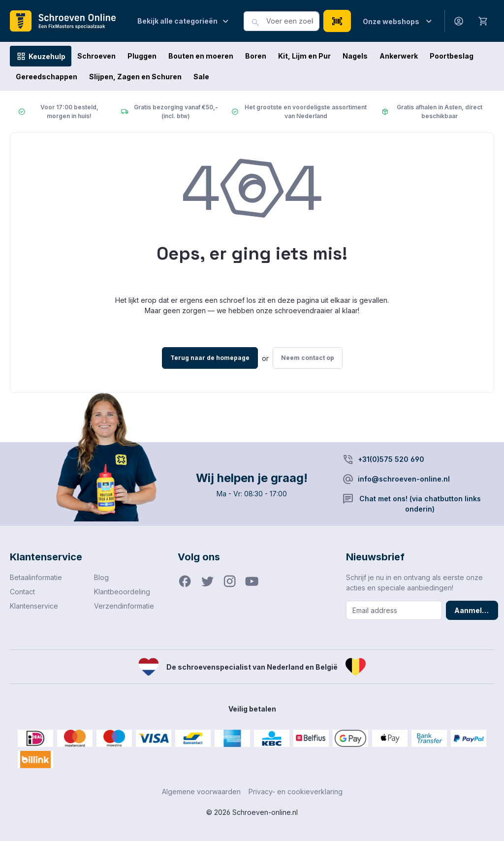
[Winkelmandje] (483, 21)
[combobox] (293, 21)
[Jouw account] (459, 21)
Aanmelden (475, 610)
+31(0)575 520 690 (391, 459)
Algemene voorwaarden (201, 792)
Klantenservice (34, 606)
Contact (22, 592)
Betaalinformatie (36, 577)
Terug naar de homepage (210, 358)
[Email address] (394, 610)
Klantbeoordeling (122, 592)
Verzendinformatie (124, 606)
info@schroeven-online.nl (404, 479)
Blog (101, 577)
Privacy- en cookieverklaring (296, 792)
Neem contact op (308, 358)
